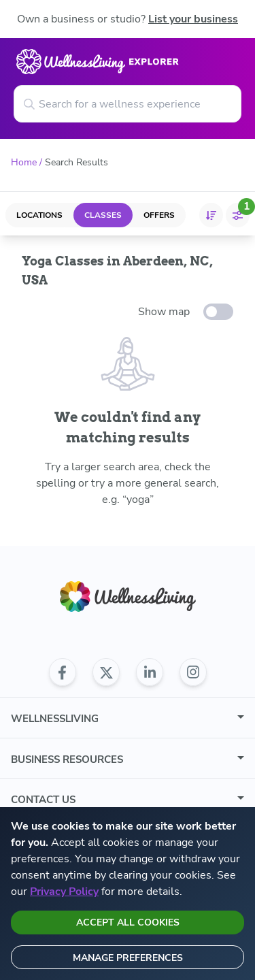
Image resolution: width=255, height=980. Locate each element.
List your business (193, 19)
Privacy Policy (64, 892)
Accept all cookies (128, 922)
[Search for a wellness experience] (128, 104)
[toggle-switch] (218, 312)
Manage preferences (128, 958)
